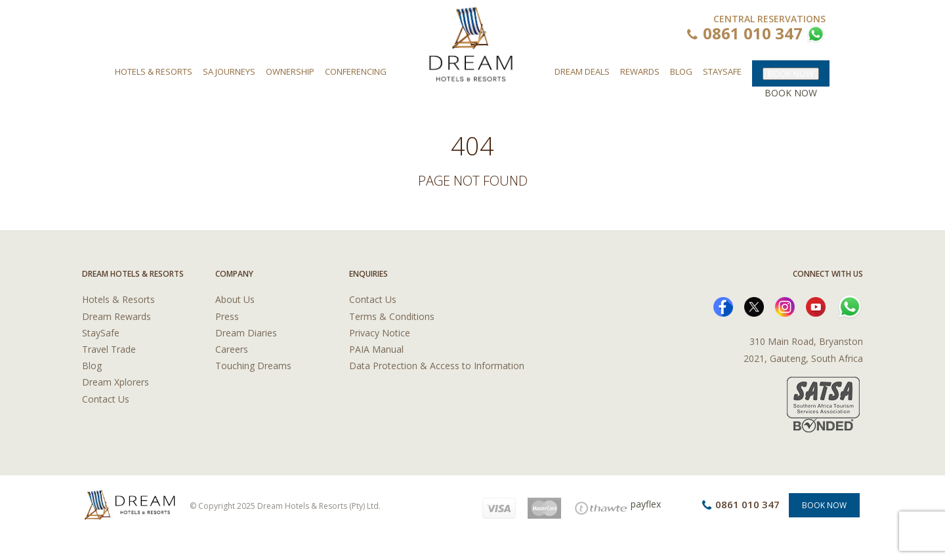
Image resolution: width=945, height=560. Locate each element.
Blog (681, 71)
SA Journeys (229, 71)
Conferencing (356, 71)
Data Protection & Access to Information (437, 366)
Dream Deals (582, 71)
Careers (232, 349)
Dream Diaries (246, 333)
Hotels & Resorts (154, 71)
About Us (235, 299)
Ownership (290, 71)
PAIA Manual (376, 349)
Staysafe (722, 71)
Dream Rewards (116, 316)
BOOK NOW (791, 73)
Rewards (640, 71)
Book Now (824, 505)
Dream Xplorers (115, 382)
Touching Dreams (253, 366)
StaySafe (101, 333)
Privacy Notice (380, 333)
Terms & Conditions (392, 316)
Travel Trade (109, 349)
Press (227, 316)
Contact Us (106, 399)
